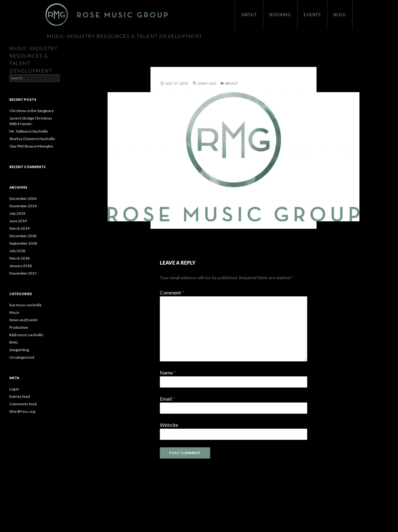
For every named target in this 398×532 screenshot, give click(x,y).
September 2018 (23, 243)
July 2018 (17, 251)
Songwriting (19, 350)
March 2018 (19, 258)
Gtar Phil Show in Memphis (31, 146)
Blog (340, 15)
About (249, 15)
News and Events (24, 320)
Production (19, 327)
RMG (14, 342)
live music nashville (25, 305)
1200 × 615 (207, 83)
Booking (280, 15)
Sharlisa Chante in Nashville (32, 139)
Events (312, 15)
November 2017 (23, 273)
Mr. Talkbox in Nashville (29, 131)
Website (169, 425)
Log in (14, 389)
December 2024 (23, 198)
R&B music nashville (26, 335)
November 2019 (23, 206)
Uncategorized (22, 357)
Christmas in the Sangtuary (32, 111)
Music (14, 312)
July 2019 (17, 213)
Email (167, 399)
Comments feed (23, 404)
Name (168, 372)
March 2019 (19, 228)
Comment (172, 292)
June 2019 (18, 221)
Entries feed (20, 396)
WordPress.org (22, 411)
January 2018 (21, 266)
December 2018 (23, 236)
